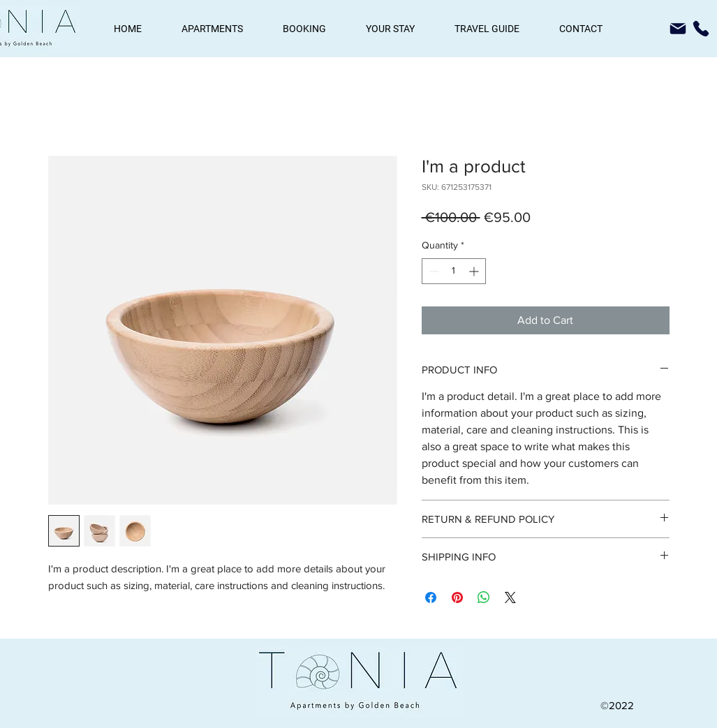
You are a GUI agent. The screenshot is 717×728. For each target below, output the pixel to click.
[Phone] (701, 29)
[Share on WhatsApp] (484, 597)
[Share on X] (510, 597)
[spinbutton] (454, 271)
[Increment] (475, 271)
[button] (213, 29)
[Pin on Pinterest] (457, 597)
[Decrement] (433, 271)
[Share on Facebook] (431, 597)
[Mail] (678, 29)
